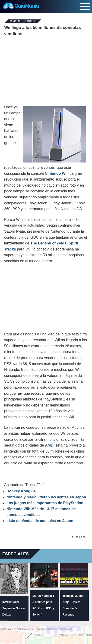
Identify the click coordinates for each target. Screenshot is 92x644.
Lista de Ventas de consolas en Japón (40, 521)
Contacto (86, 635)
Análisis (32, 21)
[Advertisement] (46, 71)
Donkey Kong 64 (21, 491)
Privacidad (62, 635)
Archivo (40, 635)
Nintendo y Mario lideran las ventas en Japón (46, 497)
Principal (15, 21)
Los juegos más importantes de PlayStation (45, 503)
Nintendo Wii (56, 174)
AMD (49, 445)
